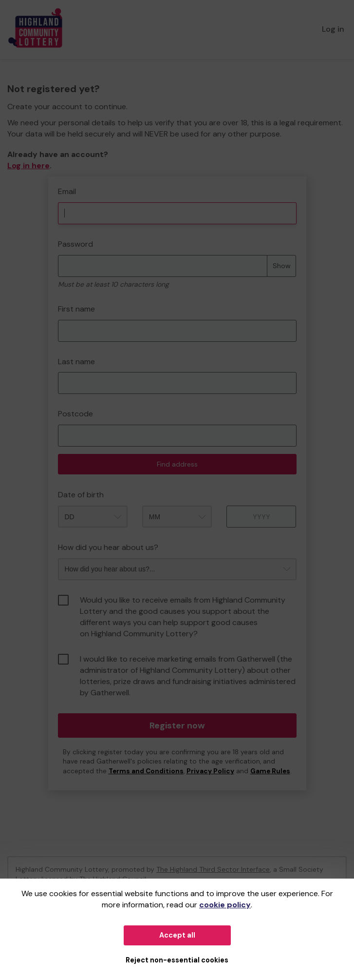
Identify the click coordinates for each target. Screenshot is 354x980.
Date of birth (81, 495)
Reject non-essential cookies (177, 960)
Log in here (28, 166)
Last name (76, 362)
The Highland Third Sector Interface (213, 869)
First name (76, 309)
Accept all (177, 935)
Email (67, 191)
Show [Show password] (282, 266)
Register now (177, 725)
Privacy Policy (210, 771)
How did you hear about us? (108, 547)
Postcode (75, 414)
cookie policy (225, 905)
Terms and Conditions (146, 771)
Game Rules (270, 771)
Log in (333, 29)
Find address (177, 464)
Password (75, 244)
